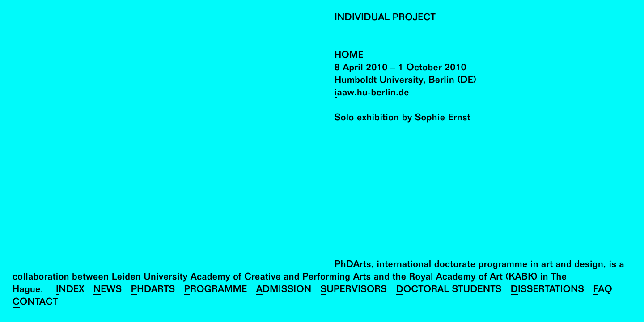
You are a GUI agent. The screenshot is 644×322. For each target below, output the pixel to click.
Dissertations (548, 290)
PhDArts (153, 290)
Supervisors (354, 290)
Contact (35, 303)
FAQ (603, 290)
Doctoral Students (449, 290)
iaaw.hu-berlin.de (372, 94)
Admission (284, 290)
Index (70, 290)
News (108, 290)
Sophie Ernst (443, 119)
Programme (216, 290)
